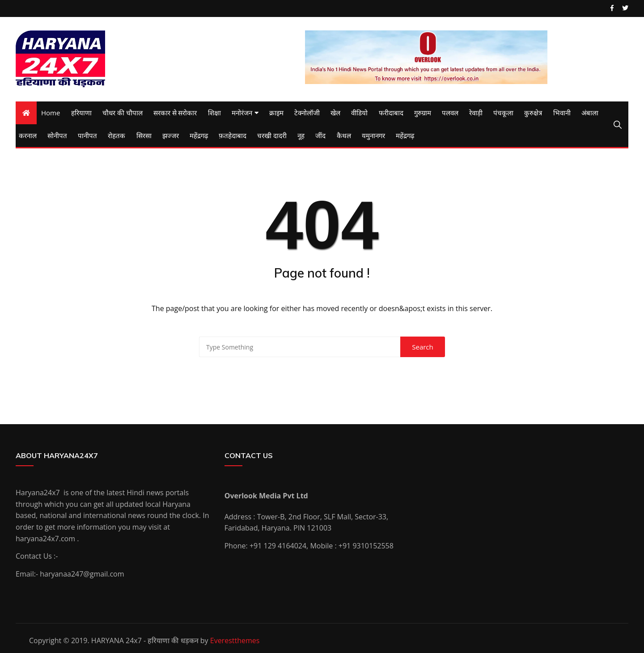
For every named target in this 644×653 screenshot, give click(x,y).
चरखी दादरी (272, 135)
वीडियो (359, 113)
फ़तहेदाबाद (233, 135)
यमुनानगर (373, 135)
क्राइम (276, 113)
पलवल (450, 113)
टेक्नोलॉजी (307, 113)
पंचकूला (503, 113)
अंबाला (590, 113)
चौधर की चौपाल (123, 113)
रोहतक (117, 135)
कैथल (344, 135)
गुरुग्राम (423, 113)
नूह (301, 135)
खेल (335, 113)
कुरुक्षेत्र (533, 113)
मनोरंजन (242, 113)
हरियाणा (81, 113)
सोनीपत (57, 135)
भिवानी (562, 113)
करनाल (28, 135)
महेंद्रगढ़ (199, 135)
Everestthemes (235, 640)
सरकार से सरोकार (175, 113)
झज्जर (171, 135)
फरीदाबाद (391, 113)
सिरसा (144, 135)
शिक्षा (214, 113)
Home (51, 113)
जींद (320, 135)
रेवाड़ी (476, 113)
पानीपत (87, 135)
